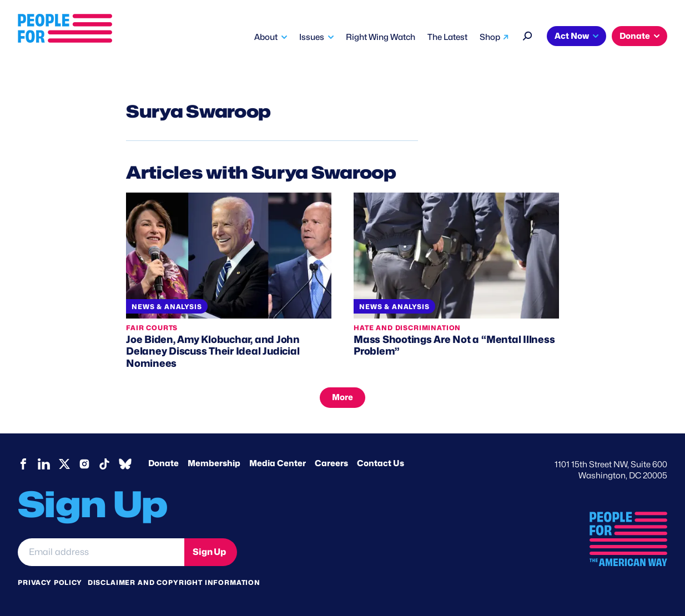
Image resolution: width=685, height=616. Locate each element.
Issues (312, 37)
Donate (635, 36)
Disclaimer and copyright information (174, 582)
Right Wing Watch (381, 37)
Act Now (572, 36)
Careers (331, 463)
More (342, 397)
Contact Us (381, 463)
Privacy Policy (50, 582)
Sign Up (209, 552)
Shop (490, 37)
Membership (214, 463)
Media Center (278, 463)
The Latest (447, 37)
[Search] (528, 35)
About (266, 37)
